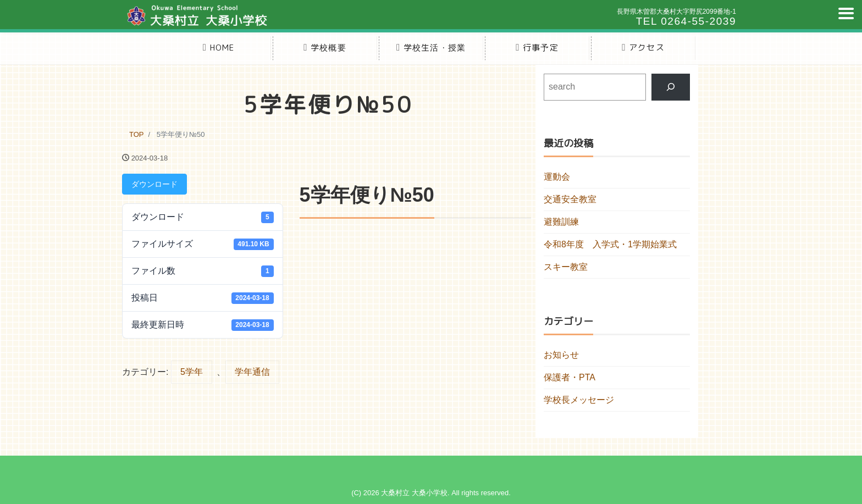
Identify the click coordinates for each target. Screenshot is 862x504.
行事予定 (537, 48)
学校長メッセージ (579, 400)
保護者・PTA (570, 377)
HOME (219, 48)
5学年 (192, 372)
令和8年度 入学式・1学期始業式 (610, 244)
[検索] (671, 87)
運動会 (557, 177)
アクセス (643, 48)
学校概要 (325, 48)
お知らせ (561, 355)
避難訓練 (561, 222)
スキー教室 (566, 267)
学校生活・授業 (431, 48)
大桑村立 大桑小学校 (414, 493)
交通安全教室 (570, 199)
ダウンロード (154, 184)
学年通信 (252, 372)
